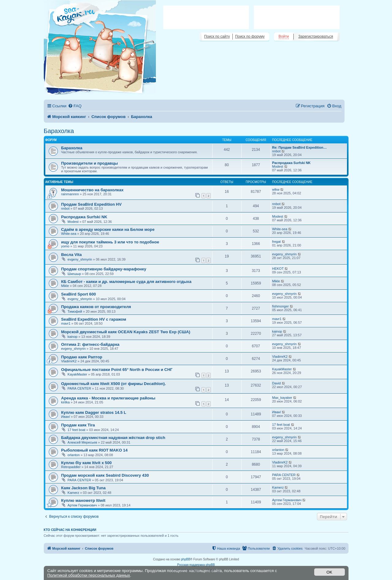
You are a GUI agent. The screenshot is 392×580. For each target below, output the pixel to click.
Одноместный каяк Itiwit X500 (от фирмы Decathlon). (114, 384)
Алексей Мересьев (82, 442)
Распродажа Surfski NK (292, 163)
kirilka (66, 402)
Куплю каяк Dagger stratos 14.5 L (94, 412)
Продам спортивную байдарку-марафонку (104, 269)
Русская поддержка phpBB (196, 565)
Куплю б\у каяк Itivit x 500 (87, 463)
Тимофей (75, 311)
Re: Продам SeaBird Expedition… (300, 147)
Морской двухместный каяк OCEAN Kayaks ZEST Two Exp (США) (126, 332)
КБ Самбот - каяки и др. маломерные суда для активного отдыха (126, 282)
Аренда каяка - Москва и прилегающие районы (108, 398)
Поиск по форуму (250, 36)
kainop (73, 337)
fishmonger (281, 306)
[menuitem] (75, 106)
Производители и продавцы (90, 163)
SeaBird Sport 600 (79, 294)
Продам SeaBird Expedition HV (91, 204)
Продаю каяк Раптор (82, 357)
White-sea (69, 234)
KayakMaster (77, 374)
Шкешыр (74, 274)
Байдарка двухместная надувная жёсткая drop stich (113, 438)
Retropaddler (71, 467)
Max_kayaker (282, 398)
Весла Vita (72, 255)
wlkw (276, 189)
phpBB (186, 559)
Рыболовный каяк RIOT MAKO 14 (94, 450)
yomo (65, 246)
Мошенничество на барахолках (92, 190)
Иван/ (66, 417)
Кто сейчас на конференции (70, 530)
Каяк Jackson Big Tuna (83, 488)
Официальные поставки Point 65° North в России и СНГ (117, 370)
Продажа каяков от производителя (96, 307)
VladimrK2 (69, 361)
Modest (278, 166)
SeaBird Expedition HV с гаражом (94, 319)
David (277, 383)
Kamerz (73, 493)
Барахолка (59, 131)
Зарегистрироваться (316, 36)
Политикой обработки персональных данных (89, 575)
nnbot (277, 151)
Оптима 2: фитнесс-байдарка (90, 344)
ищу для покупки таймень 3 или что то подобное (110, 242)
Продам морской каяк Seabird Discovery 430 (105, 475)
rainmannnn (70, 194)
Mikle (65, 286)
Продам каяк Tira (78, 425)
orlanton (74, 455)
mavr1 (66, 323)
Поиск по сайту (217, 36)
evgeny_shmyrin (80, 259)
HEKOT (278, 269)
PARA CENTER (79, 388)
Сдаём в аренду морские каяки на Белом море (108, 229)
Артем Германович (82, 505)
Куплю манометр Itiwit (83, 500)
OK (329, 572)
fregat (277, 242)
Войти (284, 36)
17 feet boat (77, 430)
